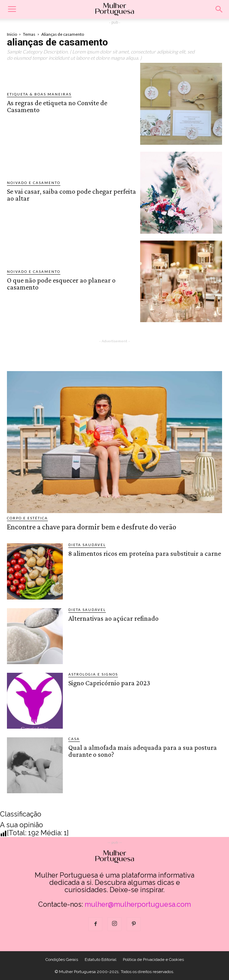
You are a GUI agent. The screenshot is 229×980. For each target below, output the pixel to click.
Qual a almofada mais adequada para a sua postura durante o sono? (143, 751)
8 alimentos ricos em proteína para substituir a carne (145, 553)
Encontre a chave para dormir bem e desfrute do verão (92, 527)
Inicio (12, 34)
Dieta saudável (87, 545)
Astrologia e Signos (93, 674)
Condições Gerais (62, 960)
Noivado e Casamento (34, 183)
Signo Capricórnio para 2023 (109, 683)
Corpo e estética (27, 518)
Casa (74, 739)
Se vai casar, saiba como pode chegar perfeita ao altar (71, 195)
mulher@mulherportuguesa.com (138, 904)
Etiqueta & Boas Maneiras (39, 94)
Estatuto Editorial (100, 960)
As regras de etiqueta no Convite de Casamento (57, 106)
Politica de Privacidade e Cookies (153, 960)
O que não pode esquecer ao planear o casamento (61, 284)
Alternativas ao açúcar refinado (113, 618)
